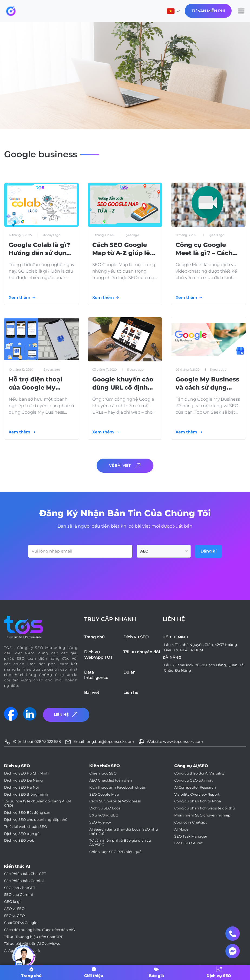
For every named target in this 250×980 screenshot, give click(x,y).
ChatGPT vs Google (21, 923)
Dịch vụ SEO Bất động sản (27, 813)
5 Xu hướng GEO (104, 815)
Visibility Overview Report (197, 794)
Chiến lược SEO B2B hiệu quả (115, 852)
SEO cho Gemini (19, 895)
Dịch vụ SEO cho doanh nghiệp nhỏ (36, 820)
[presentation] (69, 573)
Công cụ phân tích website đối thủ (205, 808)
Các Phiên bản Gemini (24, 881)
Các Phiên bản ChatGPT (25, 874)
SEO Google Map (104, 794)
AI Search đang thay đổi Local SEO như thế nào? (124, 832)
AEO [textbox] (144, 551)
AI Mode (181, 829)
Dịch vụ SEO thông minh (26, 794)
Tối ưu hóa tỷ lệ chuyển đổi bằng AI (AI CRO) (37, 803)
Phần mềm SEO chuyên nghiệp (202, 815)
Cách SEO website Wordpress (115, 801)
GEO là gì (12, 902)
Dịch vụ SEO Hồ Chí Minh (26, 773)
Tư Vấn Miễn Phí (208, 11)
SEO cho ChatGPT (20, 888)
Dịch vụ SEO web (19, 840)
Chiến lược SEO (103, 773)
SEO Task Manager (191, 836)
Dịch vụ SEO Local (105, 808)
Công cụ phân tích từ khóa (198, 801)
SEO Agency (100, 822)
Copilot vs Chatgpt (190, 822)
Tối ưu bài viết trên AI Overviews (32, 944)
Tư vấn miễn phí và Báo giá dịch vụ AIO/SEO (120, 843)
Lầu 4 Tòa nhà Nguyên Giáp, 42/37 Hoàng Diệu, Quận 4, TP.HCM (200, 647)
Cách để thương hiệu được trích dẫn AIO (40, 930)
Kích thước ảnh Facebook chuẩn (118, 787)
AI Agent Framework (22, 951)
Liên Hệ (66, 715)
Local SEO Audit (188, 843)
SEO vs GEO (14, 916)
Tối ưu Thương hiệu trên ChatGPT (33, 937)
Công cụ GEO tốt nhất (193, 780)
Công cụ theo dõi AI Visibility (199, 773)
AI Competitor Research (195, 787)
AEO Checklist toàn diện (111, 780)
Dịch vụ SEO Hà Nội (22, 787)
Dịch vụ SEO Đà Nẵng (23, 780)
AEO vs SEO (14, 909)
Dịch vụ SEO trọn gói (22, 834)
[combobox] (164, 551)
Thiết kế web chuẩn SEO (26, 827)
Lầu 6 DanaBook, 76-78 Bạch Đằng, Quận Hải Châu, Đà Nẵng (204, 668)
